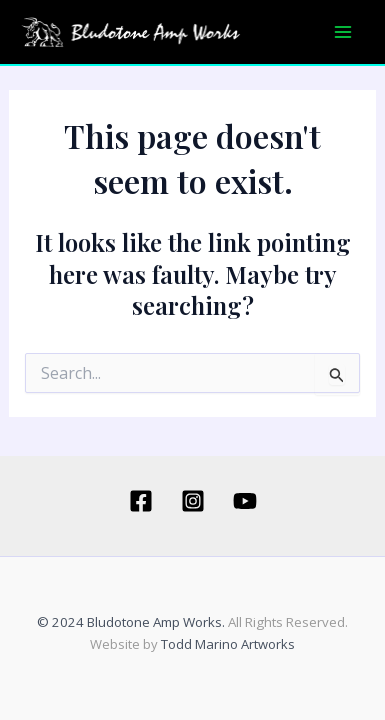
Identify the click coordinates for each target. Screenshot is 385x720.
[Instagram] (193, 501)
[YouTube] (245, 501)
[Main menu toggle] (343, 32)
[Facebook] (141, 501)
